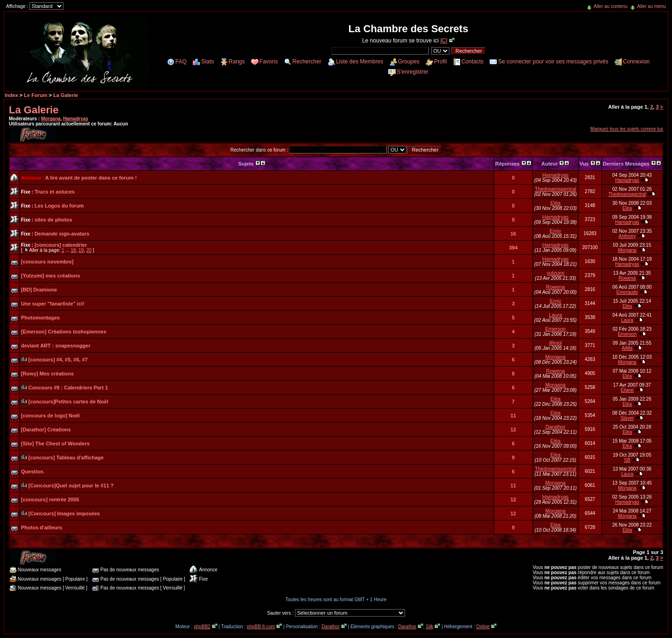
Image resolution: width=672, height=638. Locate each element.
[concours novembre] (47, 262)
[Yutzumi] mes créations (51, 276)
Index (11, 95)
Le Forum (35, 95)
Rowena (627, 278)
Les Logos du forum (59, 206)
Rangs (237, 62)
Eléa (555, 203)
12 (513, 430)
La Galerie (66, 95)
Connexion (636, 62)
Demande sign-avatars (62, 234)
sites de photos (53, 220)
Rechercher (307, 62)
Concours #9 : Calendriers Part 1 (68, 388)
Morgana (51, 119)
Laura (555, 315)
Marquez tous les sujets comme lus (627, 129)
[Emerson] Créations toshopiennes (64, 332)
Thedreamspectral (556, 189)
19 (81, 250)
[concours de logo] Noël (50, 416)
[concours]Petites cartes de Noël (68, 402)
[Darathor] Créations (46, 430)
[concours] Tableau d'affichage (66, 458)
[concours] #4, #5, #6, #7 (58, 360)
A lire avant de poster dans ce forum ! (91, 178)
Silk (429, 627)
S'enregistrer (413, 72)
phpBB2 (202, 627)
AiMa (627, 348)
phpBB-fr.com (261, 627)
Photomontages (40, 318)
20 (89, 250)
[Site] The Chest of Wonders (55, 444)
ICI (444, 41)
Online (483, 627)
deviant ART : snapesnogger (56, 346)
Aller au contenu (610, 6)
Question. (33, 472)
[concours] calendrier (61, 245)
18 (73, 250)
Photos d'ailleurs (42, 527)
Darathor (556, 427)
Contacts (472, 62)
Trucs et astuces (55, 192)
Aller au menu (651, 6)
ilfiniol (555, 343)
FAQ (181, 62)
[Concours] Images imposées (64, 513)
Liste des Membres (360, 62)
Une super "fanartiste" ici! (53, 304)
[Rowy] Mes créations (47, 374)
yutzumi (555, 273)
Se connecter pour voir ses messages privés (553, 62)
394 (513, 248)
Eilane (627, 390)
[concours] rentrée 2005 (50, 499)
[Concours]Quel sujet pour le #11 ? (71, 485)
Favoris (269, 62)
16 (513, 234)
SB (627, 460)
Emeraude (627, 292)
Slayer (627, 418)
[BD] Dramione (39, 290)
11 (513, 416)
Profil (440, 62)
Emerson (555, 329)
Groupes (409, 62)
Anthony (627, 236)
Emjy (555, 231)
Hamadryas (76, 119)
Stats (207, 62)
